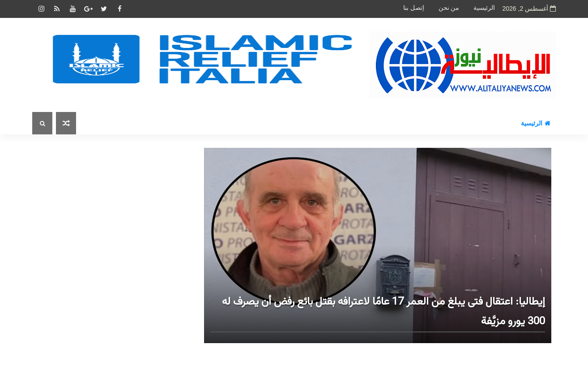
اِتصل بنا (414, 8)
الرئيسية (484, 8)
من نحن (449, 8)
